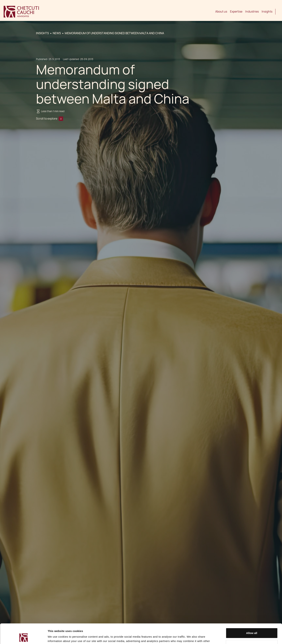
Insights (267, 12)
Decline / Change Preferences (252, 626)
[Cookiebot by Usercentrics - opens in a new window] (24, 637)
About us (221, 12)
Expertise (236, 12)
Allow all (252, 614)
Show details (56, 637)
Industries (252, 12)
